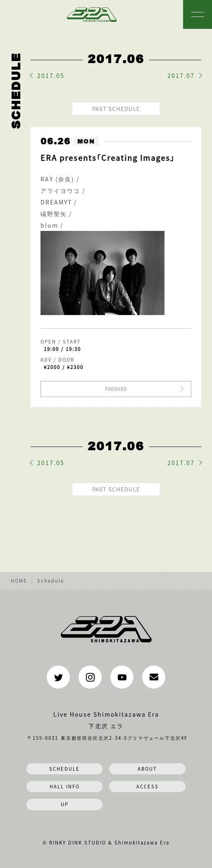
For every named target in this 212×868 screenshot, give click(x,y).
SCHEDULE (64, 769)
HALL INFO (65, 786)
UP (65, 804)
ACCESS (148, 786)
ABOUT (147, 769)
